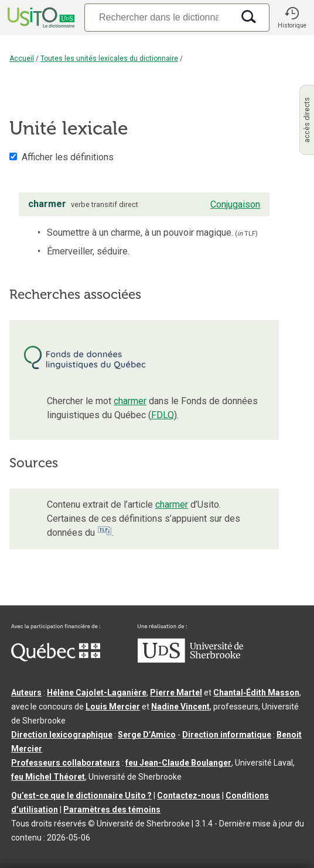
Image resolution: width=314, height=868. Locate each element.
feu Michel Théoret (48, 777)
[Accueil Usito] (40, 18)
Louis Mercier (113, 707)
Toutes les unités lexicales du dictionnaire (109, 58)
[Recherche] (159, 17)
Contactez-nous (189, 795)
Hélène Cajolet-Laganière (97, 693)
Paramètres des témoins (112, 810)
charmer (130, 401)
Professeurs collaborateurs (66, 763)
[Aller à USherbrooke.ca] (190, 660)
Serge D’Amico (147, 735)
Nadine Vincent (180, 707)
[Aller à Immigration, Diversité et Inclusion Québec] (56, 659)
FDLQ (163, 415)
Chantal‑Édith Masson (256, 693)
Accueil (22, 58)
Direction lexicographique (62, 735)
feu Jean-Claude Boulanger (178, 763)
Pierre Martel (176, 693)
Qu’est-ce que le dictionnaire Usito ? (81, 795)
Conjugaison (235, 204)
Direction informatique (227, 735)
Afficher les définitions (68, 157)
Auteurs (26, 693)
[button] (292, 18)
